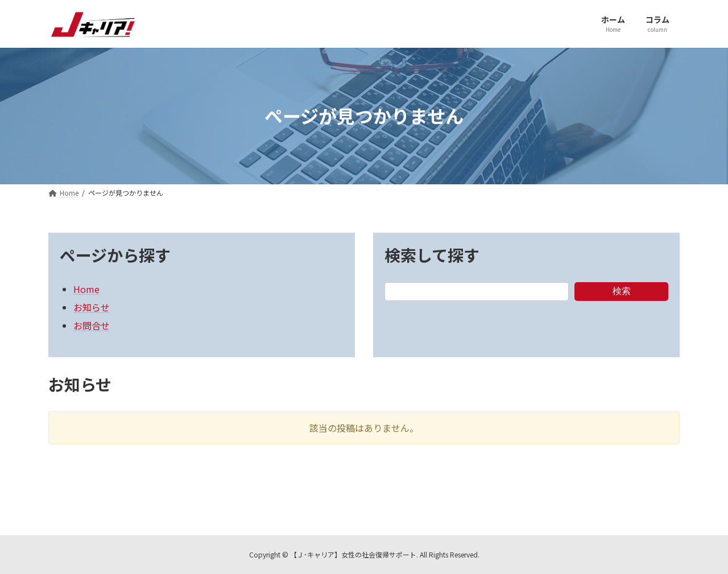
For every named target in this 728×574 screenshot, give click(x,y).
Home (86, 289)
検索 (622, 291)
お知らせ (92, 307)
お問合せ (92, 325)
